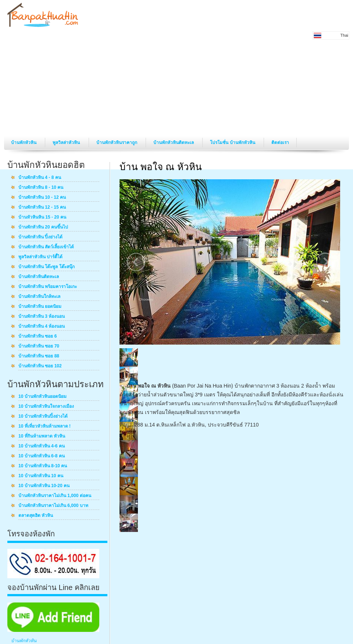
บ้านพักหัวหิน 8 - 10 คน (41, 188)
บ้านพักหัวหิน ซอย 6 (38, 337)
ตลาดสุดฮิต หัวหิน (36, 516)
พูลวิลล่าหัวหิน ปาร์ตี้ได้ (40, 257)
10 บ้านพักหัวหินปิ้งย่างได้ (43, 417)
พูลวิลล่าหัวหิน (67, 143)
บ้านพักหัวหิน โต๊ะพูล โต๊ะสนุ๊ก (47, 267)
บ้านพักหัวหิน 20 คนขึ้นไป (43, 227)
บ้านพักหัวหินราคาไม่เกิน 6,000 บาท (53, 506)
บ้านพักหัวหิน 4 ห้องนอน (42, 327)
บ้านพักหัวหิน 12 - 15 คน (42, 208)
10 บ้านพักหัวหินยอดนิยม (42, 397)
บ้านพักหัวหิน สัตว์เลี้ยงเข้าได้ (46, 247)
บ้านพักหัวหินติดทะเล (174, 143)
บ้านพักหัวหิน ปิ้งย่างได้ (40, 237)
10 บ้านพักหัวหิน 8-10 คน (43, 466)
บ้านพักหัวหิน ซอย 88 (39, 356)
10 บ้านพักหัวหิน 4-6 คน (42, 446)
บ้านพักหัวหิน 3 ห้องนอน (42, 317)
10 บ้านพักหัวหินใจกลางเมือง (46, 407)
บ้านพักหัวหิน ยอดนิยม (40, 307)
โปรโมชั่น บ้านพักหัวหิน (233, 143)
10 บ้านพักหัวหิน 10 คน (41, 476)
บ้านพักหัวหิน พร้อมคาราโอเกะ (48, 287)
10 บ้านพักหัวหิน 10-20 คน (44, 486)
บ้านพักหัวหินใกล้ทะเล (39, 297)
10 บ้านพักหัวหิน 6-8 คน (42, 456)
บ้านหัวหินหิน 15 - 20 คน (42, 217)
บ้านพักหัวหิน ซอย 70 (39, 346)
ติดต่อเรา (280, 143)
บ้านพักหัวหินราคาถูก (117, 143)
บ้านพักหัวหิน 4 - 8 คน (40, 178)
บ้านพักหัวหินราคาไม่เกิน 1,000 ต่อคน (55, 496)
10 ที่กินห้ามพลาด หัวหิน (42, 436)
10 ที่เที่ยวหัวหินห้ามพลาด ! (44, 427)
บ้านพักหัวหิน (24, 143)
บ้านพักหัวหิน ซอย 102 (40, 366)
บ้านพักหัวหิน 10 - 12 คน (42, 198)
